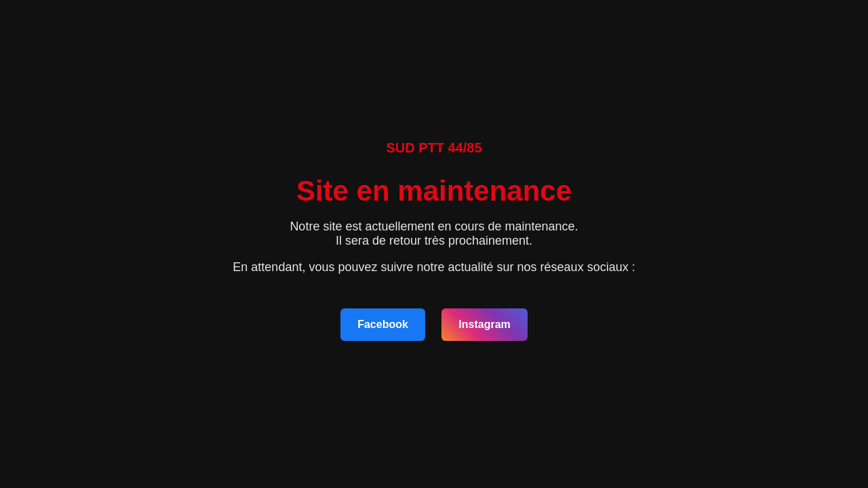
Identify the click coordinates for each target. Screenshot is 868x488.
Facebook (383, 324)
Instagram (484, 324)
